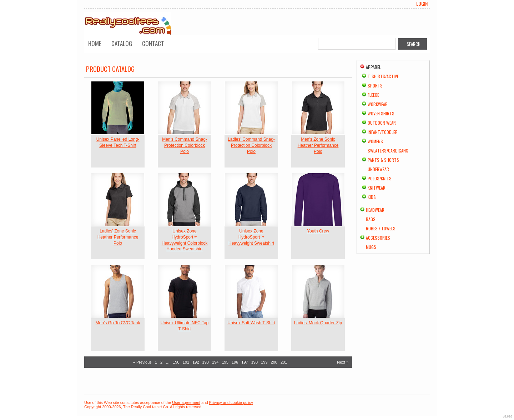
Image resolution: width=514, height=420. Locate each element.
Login (422, 4)
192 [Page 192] (196, 362)
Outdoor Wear (382, 123)
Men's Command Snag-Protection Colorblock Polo (185, 145)
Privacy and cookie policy (231, 402)
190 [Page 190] (176, 362)
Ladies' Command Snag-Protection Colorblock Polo (251, 145)
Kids (372, 197)
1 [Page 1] (156, 362)
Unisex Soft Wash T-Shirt (251, 323)
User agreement (186, 402)
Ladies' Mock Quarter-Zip (318, 323)
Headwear (375, 210)
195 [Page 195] (225, 362)
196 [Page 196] (235, 362)
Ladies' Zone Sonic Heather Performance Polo (118, 237)
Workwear (378, 104)
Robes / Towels (381, 228)
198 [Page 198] (255, 362)
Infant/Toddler (383, 132)
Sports (375, 86)
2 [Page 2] (161, 362)
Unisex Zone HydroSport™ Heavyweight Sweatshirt (251, 237)
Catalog (122, 43)
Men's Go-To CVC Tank (118, 323)
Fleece (373, 95)
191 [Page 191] (186, 362)
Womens (375, 141)
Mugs (371, 247)
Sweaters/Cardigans (388, 151)
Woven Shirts (381, 113)
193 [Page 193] (206, 362)
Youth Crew (318, 231)
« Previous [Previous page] (142, 362)
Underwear (378, 169)
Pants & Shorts (383, 160)
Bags (371, 219)
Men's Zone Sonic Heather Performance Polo (318, 145)
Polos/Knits (380, 178)
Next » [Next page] (343, 362)
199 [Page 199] (264, 362)
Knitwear (377, 188)
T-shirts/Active (383, 76)
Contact (153, 43)
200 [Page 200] (274, 362)
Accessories (378, 238)
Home (95, 43)
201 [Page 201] (284, 362)
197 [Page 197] (245, 362)
